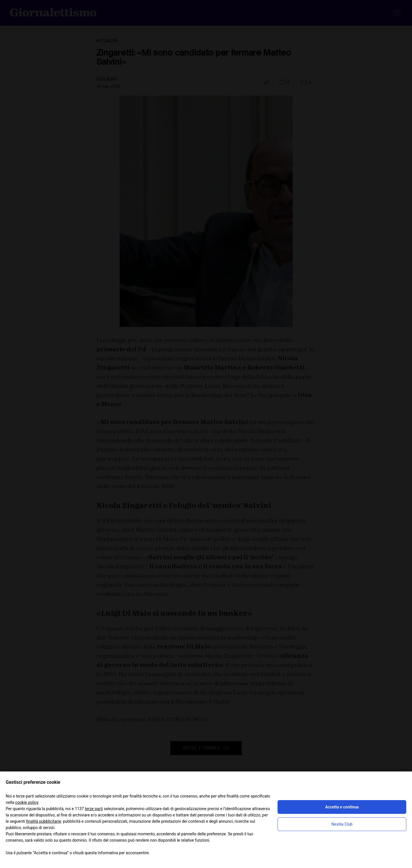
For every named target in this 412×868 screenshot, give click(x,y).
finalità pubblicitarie (43, 821)
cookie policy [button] (27, 802)
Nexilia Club (342, 824)
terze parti (94, 809)
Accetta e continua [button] (342, 807)
